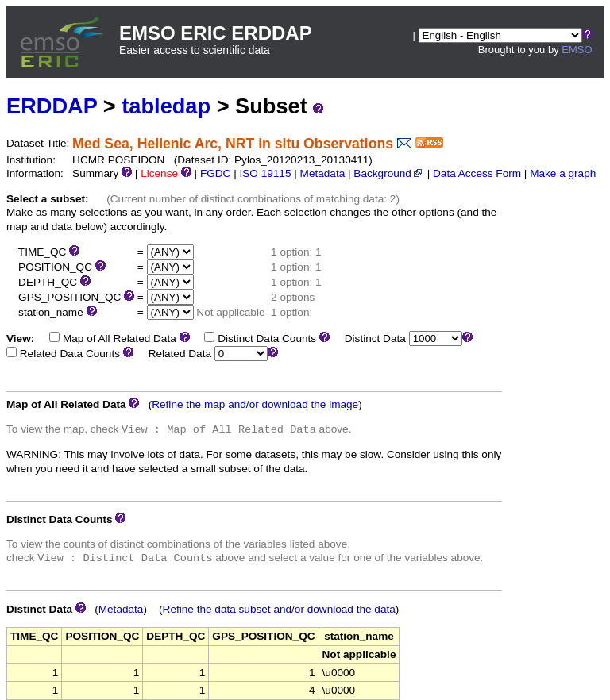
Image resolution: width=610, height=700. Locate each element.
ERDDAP (52, 106)
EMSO (577, 50)
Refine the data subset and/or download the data (279, 609)
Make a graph (563, 173)
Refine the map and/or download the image (255, 404)
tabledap (166, 106)
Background (389, 173)
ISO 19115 (265, 173)
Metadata (323, 173)
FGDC (216, 173)
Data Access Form (477, 173)
